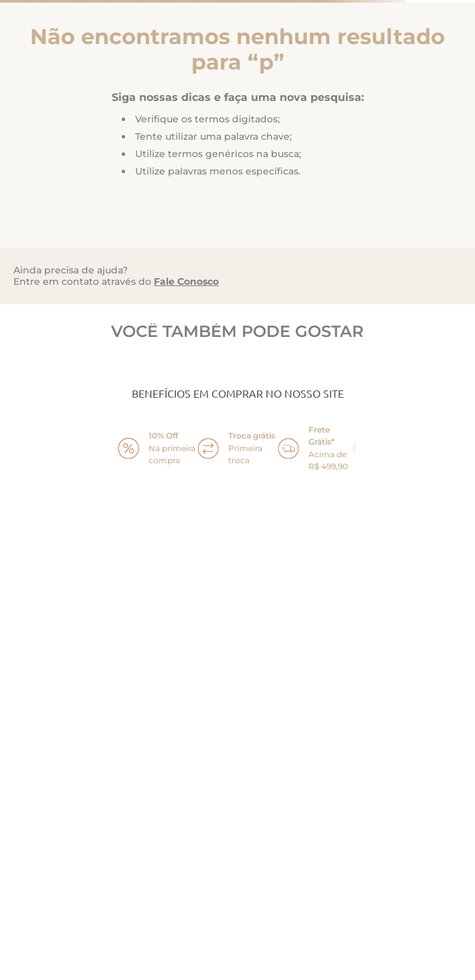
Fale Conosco (186, 281)
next (355, 449)
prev (120, 449)
